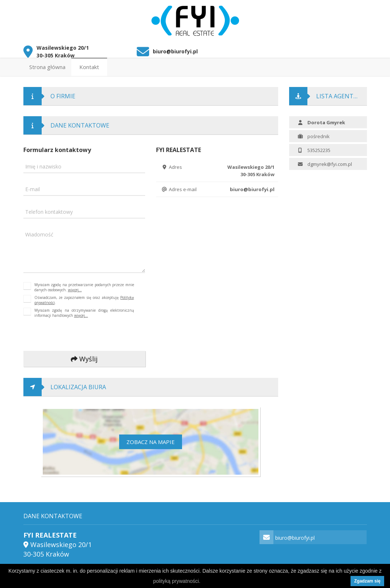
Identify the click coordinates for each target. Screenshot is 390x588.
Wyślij (84, 357)
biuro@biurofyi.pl (175, 50)
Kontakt (89, 65)
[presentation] (72, 333)
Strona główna (47, 65)
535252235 (319, 148)
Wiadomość (39, 233)
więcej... (75, 288)
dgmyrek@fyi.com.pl (330, 162)
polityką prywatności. (177, 581)
